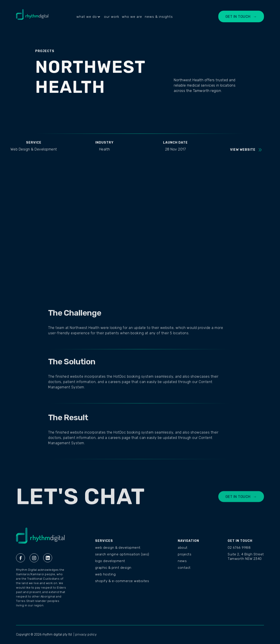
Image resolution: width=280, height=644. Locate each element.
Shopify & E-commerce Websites (122, 581)
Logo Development (110, 561)
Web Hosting (105, 574)
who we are (132, 17)
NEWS (182, 561)
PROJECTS (185, 554)
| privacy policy (85, 635)
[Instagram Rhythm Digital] (34, 558)
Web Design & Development (118, 548)
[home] (32, 17)
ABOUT (183, 548)
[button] (89, 17)
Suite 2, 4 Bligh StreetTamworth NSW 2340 (246, 557)
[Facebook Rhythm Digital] (20, 558)
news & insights (159, 17)
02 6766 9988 (239, 548)
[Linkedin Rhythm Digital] (48, 558)
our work (112, 17)
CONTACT (184, 568)
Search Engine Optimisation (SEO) (122, 554)
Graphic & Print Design (113, 568)
